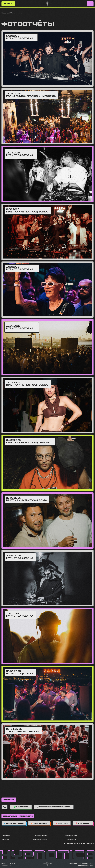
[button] (90, 4)
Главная (5, 13)
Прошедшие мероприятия (79, 843)
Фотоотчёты (40, 836)
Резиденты (71, 836)
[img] (47, 59)
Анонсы (6, 840)
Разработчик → (7, 866)
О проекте (70, 840)
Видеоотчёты (40, 840)
